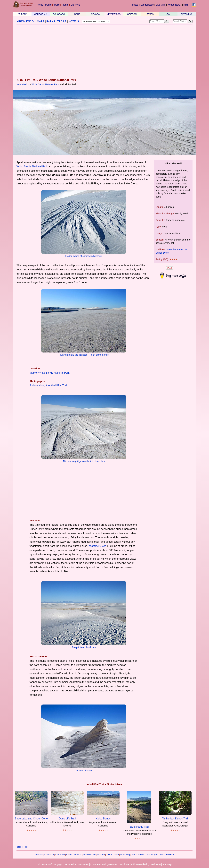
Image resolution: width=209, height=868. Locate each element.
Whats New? (174, 5)
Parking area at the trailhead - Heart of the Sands (84, 355)
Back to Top (22, 847)
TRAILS (62, 21)
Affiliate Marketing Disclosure (146, 864)
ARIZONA (22, 14)
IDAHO (77, 14)
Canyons (75, 5)
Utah (116, 855)
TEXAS (150, 14)
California (49, 855)
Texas (109, 855)
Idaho (69, 855)
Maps (135, 5)
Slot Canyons (138, 855)
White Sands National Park (45, 84)
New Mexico (23, 84)
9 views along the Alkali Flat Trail (48, 385)
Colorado (60, 855)
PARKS (51, 21)
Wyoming (125, 855)
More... (187, 5)
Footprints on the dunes (84, 647)
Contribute (124, 864)
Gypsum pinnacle (84, 771)
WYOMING (187, 14)
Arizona (39, 855)
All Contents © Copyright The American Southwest (63, 864)
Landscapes (147, 5)
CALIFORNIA (41, 14)
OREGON (132, 14)
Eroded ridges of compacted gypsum (84, 256)
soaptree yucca (98, 546)
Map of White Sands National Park (50, 373)
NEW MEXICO (114, 14)
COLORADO (59, 14)
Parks (48, 5)
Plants (65, 5)
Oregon (101, 855)
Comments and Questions (104, 864)
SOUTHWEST (167, 855)
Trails (56, 5)
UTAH (168, 14)
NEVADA (95, 14)
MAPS (41, 21)
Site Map (161, 5)
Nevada (78, 855)
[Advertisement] (104, 52)
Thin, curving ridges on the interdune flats (84, 461)
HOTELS (74, 21)
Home (40, 5)
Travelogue (152, 855)
